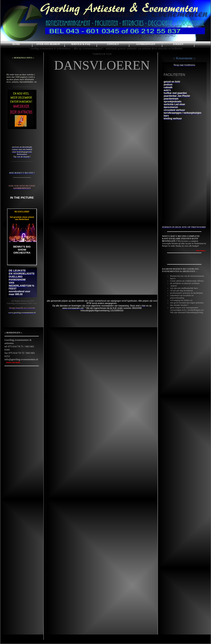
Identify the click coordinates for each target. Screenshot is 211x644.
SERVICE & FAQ (81, 44)
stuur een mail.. (13, 362)
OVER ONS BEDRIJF (48, 44)
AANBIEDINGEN (146, 44)
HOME (16, 44)
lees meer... (201, 250)
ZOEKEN (178, 44)
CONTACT (113, 44)
